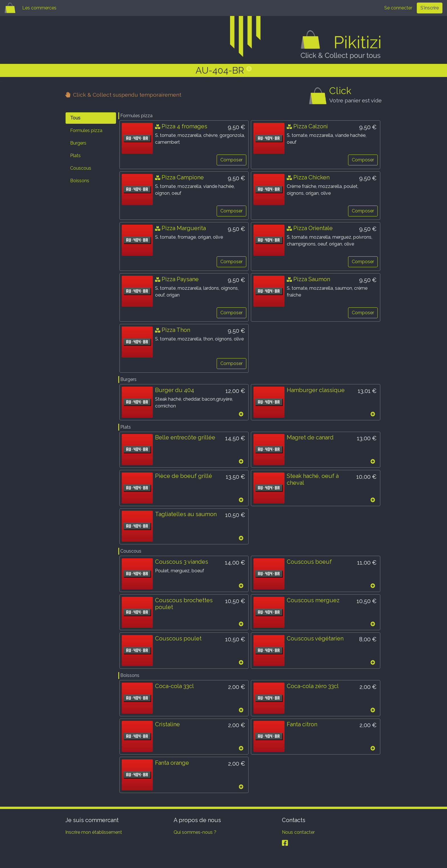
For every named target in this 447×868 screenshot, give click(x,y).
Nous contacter (298, 834)
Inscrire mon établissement (94, 834)
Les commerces (39, 8)
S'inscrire (430, 8)
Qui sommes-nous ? (195, 834)
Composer (231, 160)
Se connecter (398, 8)
